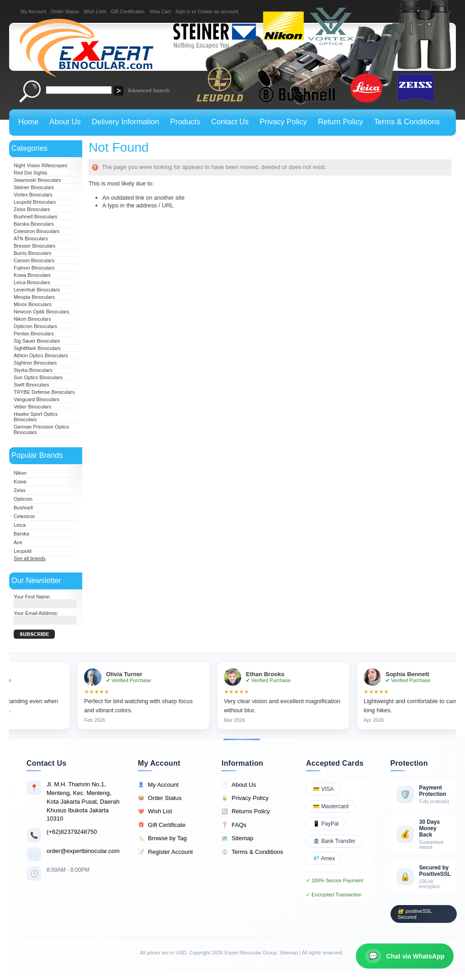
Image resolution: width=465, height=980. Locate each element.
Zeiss (20, 490)
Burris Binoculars (32, 253)
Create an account (218, 11)
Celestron (24, 516)
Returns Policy (246, 811)
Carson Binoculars (34, 260)
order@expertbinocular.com (83, 851)
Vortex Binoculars (33, 195)
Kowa (20, 482)
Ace (18, 542)
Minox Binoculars (33, 304)
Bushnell (23, 508)
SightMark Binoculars (37, 348)
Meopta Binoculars (34, 297)
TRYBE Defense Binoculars (44, 392)
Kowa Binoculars (32, 275)
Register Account (165, 852)
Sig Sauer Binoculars (37, 341)
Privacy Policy (245, 798)
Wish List (155, 811)
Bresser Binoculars (34, 246)
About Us (239, 785)
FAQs (234, 825)
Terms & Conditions (252, 852)
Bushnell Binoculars (36, 217)
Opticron (23, 499)
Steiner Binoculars (34, 187)
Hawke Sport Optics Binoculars (36, 417)
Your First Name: (32, 597)
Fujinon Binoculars (34, 268)
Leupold (23, 551)
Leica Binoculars (32, 282)
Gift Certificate (162, 825)
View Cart (160, 11)
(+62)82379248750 (72, 832)
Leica (20, 525)
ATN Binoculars (31, 238)
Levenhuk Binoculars (37, 290)
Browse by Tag (162, 838)
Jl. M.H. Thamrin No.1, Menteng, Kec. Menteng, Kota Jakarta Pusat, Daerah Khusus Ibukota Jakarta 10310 (83, 801)
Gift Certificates (127, 11)
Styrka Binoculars (33, 370)
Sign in (183, 11)
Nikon (20, 473)
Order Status (65, 11)
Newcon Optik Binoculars (42, 312)
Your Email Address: (36, 613)
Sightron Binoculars (35, 363)
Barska (21, 534)
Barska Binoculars (34, 224)
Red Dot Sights (30, 173)
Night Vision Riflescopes (40, 165)
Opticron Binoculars (35, 326)
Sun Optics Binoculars (38, 377)
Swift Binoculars (31, 385)
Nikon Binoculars (32, 319)
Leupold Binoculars (35, 202)
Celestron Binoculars (37, 231)
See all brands (30, 558)
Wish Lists (95, 11)
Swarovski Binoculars (37, 180)
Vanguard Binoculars (37, 399)
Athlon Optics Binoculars (41, 355)
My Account (33, 11)
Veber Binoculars (32, 407)
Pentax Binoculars (34, 334)
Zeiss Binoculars (32, 209)
